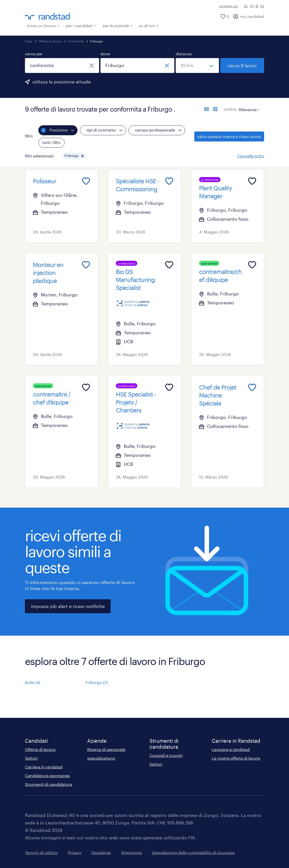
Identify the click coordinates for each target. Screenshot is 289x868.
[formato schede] (215, 109)
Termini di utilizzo (41, 852)
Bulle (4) (33, 682)
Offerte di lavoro (50, 41)
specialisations (101, 758)
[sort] (248, 106)
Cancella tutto (251, 156)
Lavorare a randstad (231, 749)
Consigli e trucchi (166, 755)
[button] (82, 156)
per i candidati (81, 26)
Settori (31, 758)
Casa (29, 41)
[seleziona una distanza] (197, 66)
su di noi (149, 26)
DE (246, 6)
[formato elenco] (207, 109)
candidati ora (228, 6)
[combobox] (62, 66)
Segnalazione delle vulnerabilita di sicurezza (193, 852)
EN (262, 6)
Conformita (76, 41)
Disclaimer (101, 852)
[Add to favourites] (86, 181)
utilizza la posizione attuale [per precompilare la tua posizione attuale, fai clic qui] (62, 82)
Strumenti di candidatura (49, 784)
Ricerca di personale (106, 749)
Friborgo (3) (97, 682)
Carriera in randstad (44, 767)
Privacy (75, 852)
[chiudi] (92, 66)
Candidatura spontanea (47, 775)
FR (252, 6)
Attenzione (131, 852)
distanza (184, 54)
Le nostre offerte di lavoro (236, 758)
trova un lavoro (43, 26)
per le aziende (118, 26)
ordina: (231, 109)
